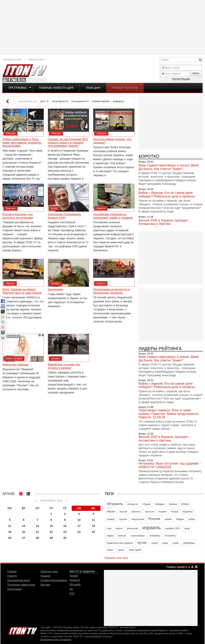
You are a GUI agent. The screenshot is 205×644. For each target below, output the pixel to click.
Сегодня (55, 283)
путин (142, 543)
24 (79, 532)
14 (37, 526)
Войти (196, 73)
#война (173, 504)
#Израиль (115, 504)
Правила (45, 576)
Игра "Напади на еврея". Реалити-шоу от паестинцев (22, 291)
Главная (12, 572)
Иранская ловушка (15, 364)
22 (51, 532)
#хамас (111, 519)
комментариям (101, 101)
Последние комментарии (21, 585)
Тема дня (93, 88)
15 (51, 526)
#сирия (162, 512)
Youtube (5, 80)
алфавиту (118, 101)
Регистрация (181, 79)
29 (51, 538)
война (192, 519)
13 (24, 526)
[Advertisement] (102, 27)
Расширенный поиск (19, 580)
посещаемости (80, 101)
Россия (154, 519)
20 (24, 532)
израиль (152, 528)
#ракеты (136, 512)
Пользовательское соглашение (56, 639)
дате (43, 101)
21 (37, 532)
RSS (24, 80)
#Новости (133, 504)
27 (24, 538)
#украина (187, 512)
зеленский (132, 528)
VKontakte (14, 80)
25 (93, 532)
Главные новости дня (56, 88)
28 (37, 538)
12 (10, 526)
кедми (110, 536)
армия (168, 519)
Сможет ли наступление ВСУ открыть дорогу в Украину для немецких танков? (68, 142)
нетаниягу (170, 536)
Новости (101, 208)
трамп (176, 543)
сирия (154, 543)
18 (93, 526)
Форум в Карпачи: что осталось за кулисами (18, 216)
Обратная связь (36, 59)
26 (10, 538)
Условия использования (54, 580)
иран (187, 528)
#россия (150, 512)
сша (165, 543)
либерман (155, 536)
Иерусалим (138, 519)
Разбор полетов (125, 88)
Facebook (9, 80)
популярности (60, 101)
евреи (119, 528)
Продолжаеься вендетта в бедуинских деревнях (111, 291)
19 (10, 532)
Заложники (55, 289)
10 (79, 520)
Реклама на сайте (13, 59)
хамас (110, 550)
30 (65, 538)
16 (65, 526)
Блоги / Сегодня (14, 358)
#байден (160, 504)
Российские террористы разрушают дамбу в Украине (113, 216)
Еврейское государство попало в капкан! (64, 366)
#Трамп (146, 504)
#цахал (123, 519)
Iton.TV (22, 630)
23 (65, 532)
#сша (174, 511)
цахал (121, 550)
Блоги (54, 208)
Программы (18, 88)
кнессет (122, 536)
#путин (123, 512)
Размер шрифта (177, 567)
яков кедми (135, 550)
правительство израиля (120, 543)
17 (79, 526)
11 (93, 520)
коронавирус (138, 536)
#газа (185, 504)
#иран (111, 511)
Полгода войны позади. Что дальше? (112, 141)
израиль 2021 (173, 528)
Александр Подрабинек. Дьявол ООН (65, 216)
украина (189, 543)
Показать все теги (116, 558)
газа (109, 528)
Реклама (45, 585)
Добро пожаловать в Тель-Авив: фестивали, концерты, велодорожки (22, 142)
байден (180, 519)
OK (19, 80)
